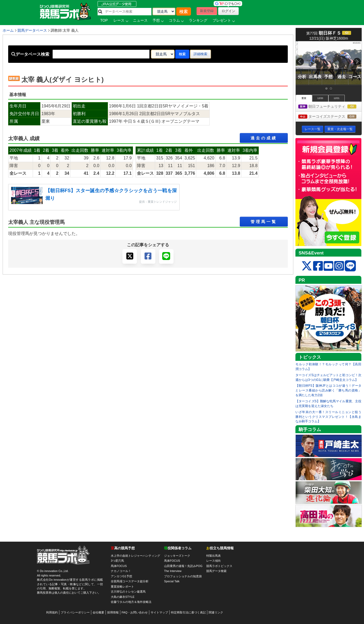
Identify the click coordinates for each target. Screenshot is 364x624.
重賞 (304, 98)
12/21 (337, 98)
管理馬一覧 (264, 222)
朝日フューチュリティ (330, 107)
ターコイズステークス (330, 117)
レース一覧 (313, 129)
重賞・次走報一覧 (340, 129)
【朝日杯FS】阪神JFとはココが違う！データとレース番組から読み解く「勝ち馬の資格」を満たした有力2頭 (328, 390)
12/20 (320, 98)
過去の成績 (264, 138)
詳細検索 (200, 54)
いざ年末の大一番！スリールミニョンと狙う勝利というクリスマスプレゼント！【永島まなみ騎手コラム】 (328, 417)
